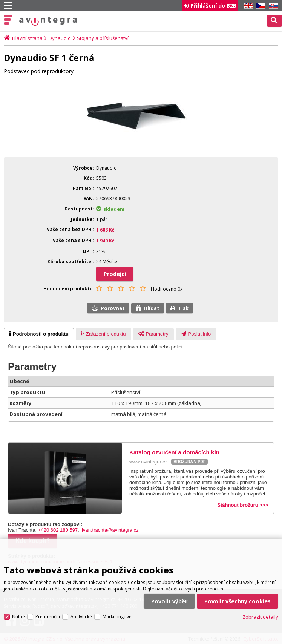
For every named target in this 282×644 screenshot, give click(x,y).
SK (272, 6)
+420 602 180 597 (58, 530)
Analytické (81, 616)
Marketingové (117, 616)
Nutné (18, 616)
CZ (259, 6)
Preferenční (48, 616)
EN (247, 6)
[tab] (39, 334)
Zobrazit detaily (260, 616)
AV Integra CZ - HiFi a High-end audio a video (48, 21)
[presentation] (39, 334)
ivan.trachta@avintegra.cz (110, 530)
